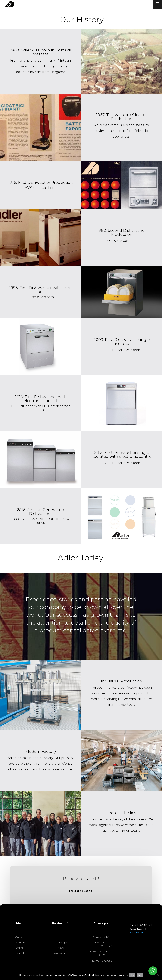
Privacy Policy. (137, 933)
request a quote (80, 891)
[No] (158, 975)
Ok (132, 975)
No (140, 975)
